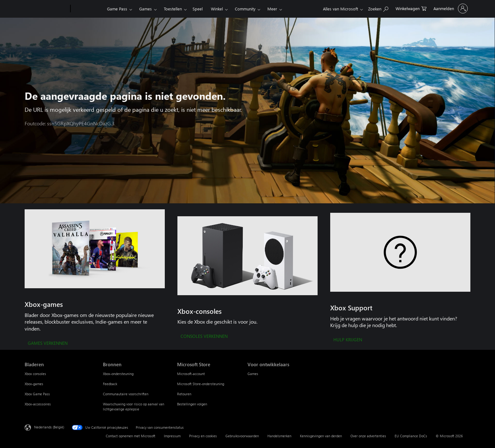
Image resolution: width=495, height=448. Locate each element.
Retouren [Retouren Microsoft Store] (184, 394)
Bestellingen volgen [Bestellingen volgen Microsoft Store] (192, 404)
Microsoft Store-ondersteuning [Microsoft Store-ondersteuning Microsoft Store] (201, 384)
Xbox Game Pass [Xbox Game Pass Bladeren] (37, 394)
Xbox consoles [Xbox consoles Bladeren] (35, 374)
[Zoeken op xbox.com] (378, 8)
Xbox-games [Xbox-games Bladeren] (34, 384)
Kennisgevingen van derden (321, 436)
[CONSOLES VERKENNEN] (204, 337)
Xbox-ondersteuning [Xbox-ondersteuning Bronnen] (118, 374)
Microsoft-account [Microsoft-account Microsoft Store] (191, 374)
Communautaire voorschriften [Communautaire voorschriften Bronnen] (126, 394)
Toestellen (173, 9)
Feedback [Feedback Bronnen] (110, 384)
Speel (198, 9)
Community (245, 9)
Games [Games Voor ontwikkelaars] (253, 374)
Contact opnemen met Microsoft (131, 436)
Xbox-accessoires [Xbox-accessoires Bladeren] (38, 404)
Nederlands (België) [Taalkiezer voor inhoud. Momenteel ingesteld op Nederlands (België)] (49, 427)
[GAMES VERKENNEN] (48, 343)
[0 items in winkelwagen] (411, 8)
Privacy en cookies (203, 436)
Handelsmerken (279, 436)
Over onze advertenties (368, 436)
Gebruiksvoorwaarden (242, 436)
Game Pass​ (117, 9)
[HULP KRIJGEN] (348, 340)
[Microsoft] (46, 9)
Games (146, 9)
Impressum (172, 436)
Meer (272, 9)
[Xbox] (88, 9)
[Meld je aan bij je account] (450, 9)
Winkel (217, 9)
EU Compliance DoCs (411, 436)
